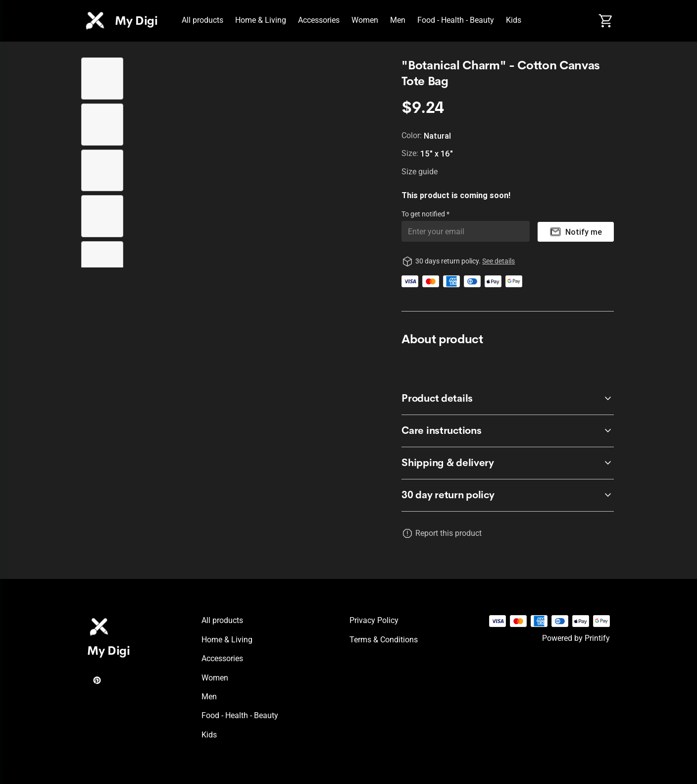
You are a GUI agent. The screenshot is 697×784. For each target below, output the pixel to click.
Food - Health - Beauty (456, 20)
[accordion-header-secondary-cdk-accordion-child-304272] (508, 495)
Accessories (319, 20)
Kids (514, 20)
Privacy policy (374, 620)
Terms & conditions (384, 640)
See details (498, 261)
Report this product (448, 533)
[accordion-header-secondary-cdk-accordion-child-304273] (508, 399)
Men (398, 20)
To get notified (424, 214)
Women (365, 20)
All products (202, 20)
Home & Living (261, 20)
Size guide (420, 172)
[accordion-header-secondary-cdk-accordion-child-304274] (508, 431)
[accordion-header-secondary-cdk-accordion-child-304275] (508, 463)
